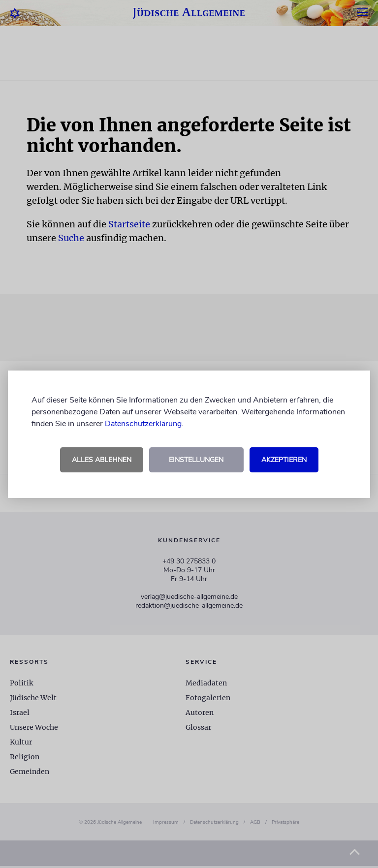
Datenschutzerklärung (143, 424)
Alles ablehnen (102, 460)
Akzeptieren (284, 460)
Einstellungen (196, 460)
